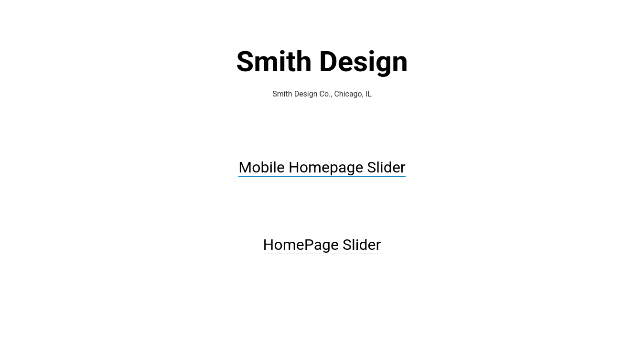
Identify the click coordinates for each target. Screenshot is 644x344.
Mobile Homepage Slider (322, 167)
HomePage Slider (322, 245)
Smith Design (322, 61)
